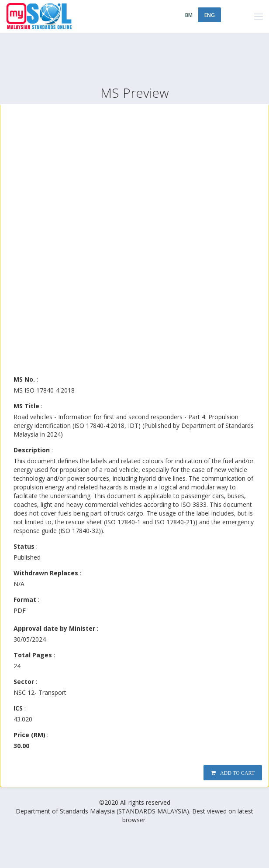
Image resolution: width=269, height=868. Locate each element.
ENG (210, 15)
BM (189, 15)
